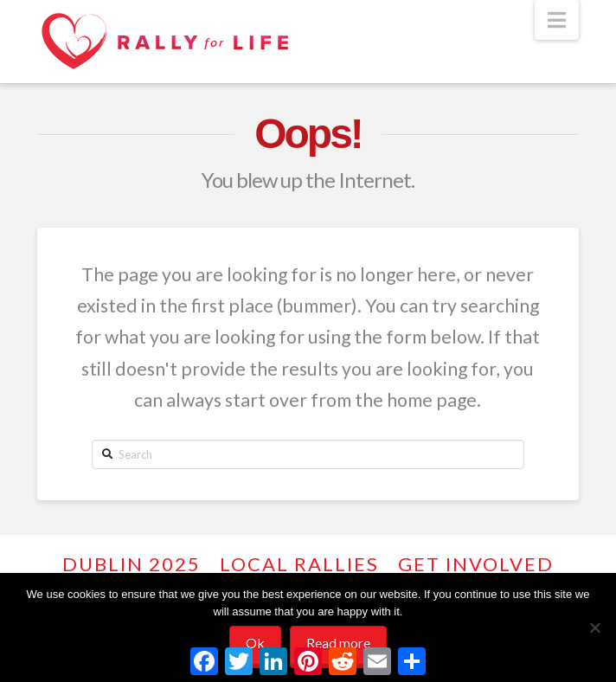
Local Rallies (299, 564)
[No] (594, 627)
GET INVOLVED (476, 564)
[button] (557, 20)
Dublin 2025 (132, 564)
